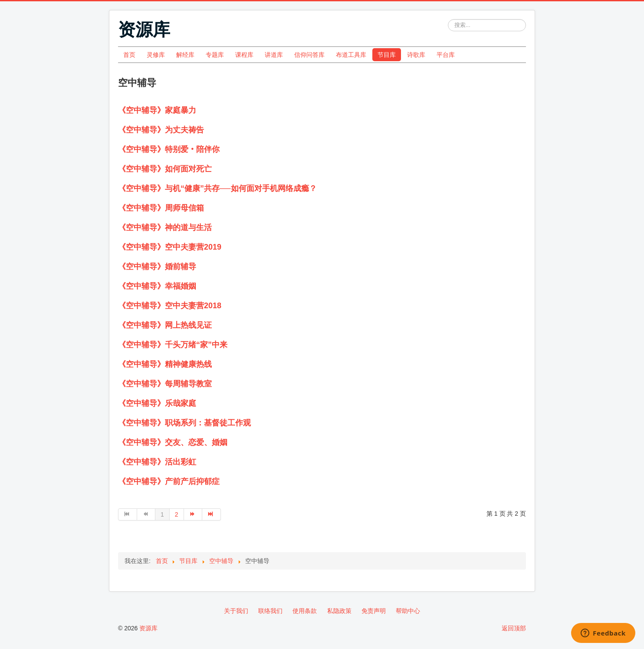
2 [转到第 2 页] (177, 514)
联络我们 (270, 611)
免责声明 (374, 611)
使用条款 (305, 611)
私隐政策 (339, 611)
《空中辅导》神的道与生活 (165, 227)
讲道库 (274, 55)
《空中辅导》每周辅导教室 (165, 384)
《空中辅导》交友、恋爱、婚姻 (173, 442)
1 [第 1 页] (162, 514)
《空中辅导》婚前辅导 (157, 267)
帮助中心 (408, 611)
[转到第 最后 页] (212, 514)
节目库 (387, 55)
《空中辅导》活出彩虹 (157, 462)
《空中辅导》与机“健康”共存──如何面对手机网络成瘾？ (217, 188)
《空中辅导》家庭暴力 (157, 110)
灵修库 (156, 55)
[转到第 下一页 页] (193, 514)
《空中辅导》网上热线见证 (165, 325)
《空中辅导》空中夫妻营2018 (170, 306)
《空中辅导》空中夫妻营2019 (170, 247)
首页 (129, 55)
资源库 (148, 628)
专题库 (215, 55)
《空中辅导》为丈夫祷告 (161, 130)
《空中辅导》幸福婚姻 (157, 286)
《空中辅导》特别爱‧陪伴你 (169, 149)
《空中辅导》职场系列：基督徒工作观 (184, 423)
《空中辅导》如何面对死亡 (165, 169)
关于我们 (236, 611)
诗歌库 (416, 55)
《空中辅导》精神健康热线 (165, 364)
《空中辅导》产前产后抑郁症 (169, 481)
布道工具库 (351, 55)
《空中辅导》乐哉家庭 (157, 403)
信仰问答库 (309, 55)
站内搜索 (448, 19)
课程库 (244, 55)
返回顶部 (514, 628)
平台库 (446, 55)
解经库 (185, 55)
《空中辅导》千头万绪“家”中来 (173, 345)
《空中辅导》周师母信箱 (161, 208)
